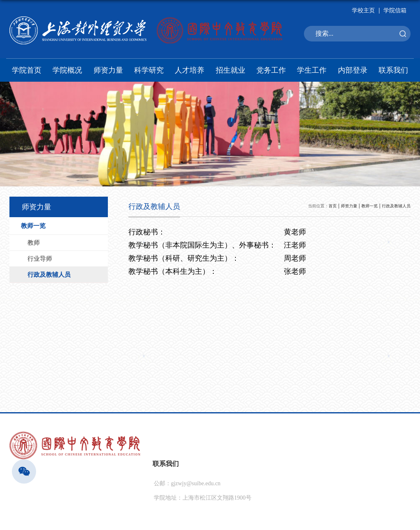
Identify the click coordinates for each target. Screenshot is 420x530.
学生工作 (312, 70)
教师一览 (370, 206)
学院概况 (67, 70)
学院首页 (27, 70)
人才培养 (189, 70)
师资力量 (108, 70)
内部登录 (353, 70)
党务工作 (271, 70)
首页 (333, 206)
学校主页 (363, 10)
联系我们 (393, 70)
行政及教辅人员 (396, 206)
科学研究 (149, 70)
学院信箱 (395, 10)
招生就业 (231, 70)
